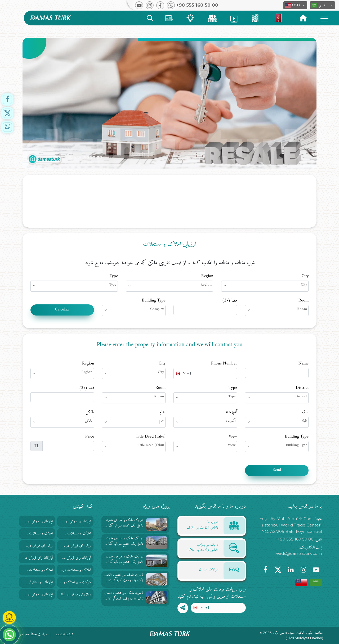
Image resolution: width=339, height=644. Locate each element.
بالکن (90, 412)
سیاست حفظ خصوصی (33, 634)
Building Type (154, 300)
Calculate (62, 310)
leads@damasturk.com (298, 553)
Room (304, 300)
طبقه (305, 412)
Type (114, 276)
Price (90, 436)
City (305, 276)
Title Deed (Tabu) (151, 436)
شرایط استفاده (65, 634)
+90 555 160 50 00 (296, 539)
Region (207, 276)
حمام (163, 412)
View (233, 436)
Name (304, 363)
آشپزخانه (231, 412)
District (302, 388)
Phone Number (224, 363)
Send (277, 470)
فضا (229, 300)
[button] (322, 5)
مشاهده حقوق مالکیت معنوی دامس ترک (298, 633)
